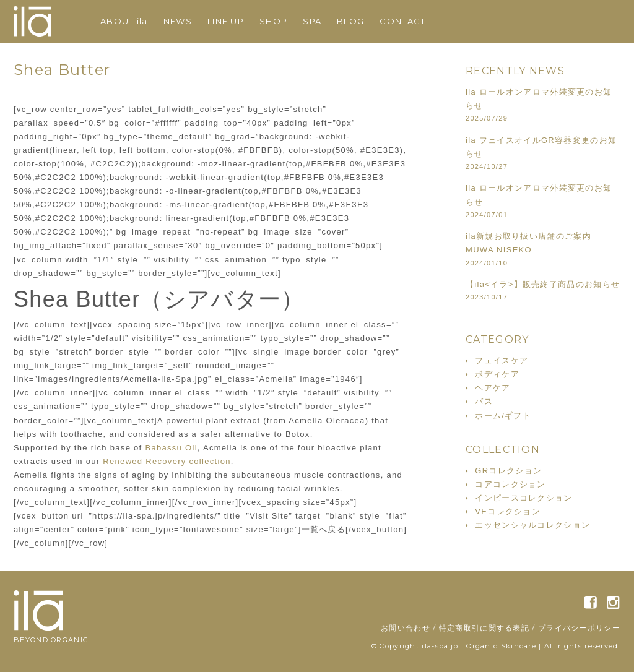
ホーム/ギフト (503, 416)
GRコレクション (508, 471)
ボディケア (497, 374)
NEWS (178, 21)
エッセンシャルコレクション (532, 525)
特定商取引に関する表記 (484, 628)
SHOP (273, 21)
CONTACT (402, 21)
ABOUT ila (124, 21)
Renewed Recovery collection (167, 461)
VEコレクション (508, 511)
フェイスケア (502, 360)
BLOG (350, 21)
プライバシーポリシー (579, 628)
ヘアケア (493, 388)
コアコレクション (510, 484)
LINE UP (226, 21)
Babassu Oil (171, 448)
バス (484, 401)
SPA (312, 21)
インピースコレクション (523, 498)
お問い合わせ (406, 628)
